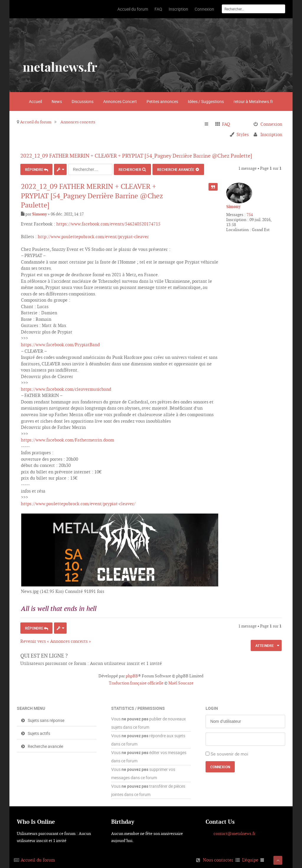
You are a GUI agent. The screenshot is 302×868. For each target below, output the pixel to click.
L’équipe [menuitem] (250, 859)
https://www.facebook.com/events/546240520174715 (108, 222)
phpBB (132, 675)
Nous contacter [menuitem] (218, 859)
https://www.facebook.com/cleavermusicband (66, 388)
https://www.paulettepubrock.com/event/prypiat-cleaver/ (78, 502)
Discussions (83, 101)
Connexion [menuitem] (271, 124)
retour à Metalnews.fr (253, 101)
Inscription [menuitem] (271, 134)
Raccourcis (209, 124)
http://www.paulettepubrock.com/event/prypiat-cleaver (93, 235)
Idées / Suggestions (206, 101)
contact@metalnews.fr (234, 832)
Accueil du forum (36, 122)
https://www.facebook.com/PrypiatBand (60, 343)
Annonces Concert (120, 101)
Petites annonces (162, 101)
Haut (279, 614)
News (57, 101)
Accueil (35, 101)
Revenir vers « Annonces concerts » (56, 640)
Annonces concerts (78, 122)
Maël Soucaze (181, 682)
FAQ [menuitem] (226, 124)
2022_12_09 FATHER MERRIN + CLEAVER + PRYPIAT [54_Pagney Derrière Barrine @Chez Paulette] (144, 156)
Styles (243, 134)
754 (250, 215)
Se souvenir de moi (229, 752)
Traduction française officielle (136, 682)
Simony (233, 207)
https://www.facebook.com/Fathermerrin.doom (68, 439)
